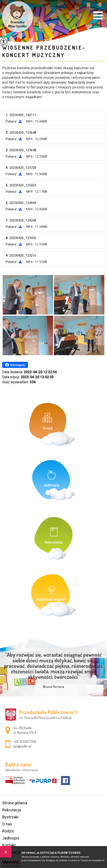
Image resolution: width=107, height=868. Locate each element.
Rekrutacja (12, 810)
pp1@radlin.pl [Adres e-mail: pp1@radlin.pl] (22, 746)
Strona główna (15, 803)
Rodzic (8, 831)
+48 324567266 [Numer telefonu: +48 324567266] (25, 742)
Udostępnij (15, 365)
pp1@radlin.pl (99, 5)
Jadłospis (11, 838)
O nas (7, 824)
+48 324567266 (88, 5)
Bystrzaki (10, 817)
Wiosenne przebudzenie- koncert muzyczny (44, 51)
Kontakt (9, 845)
